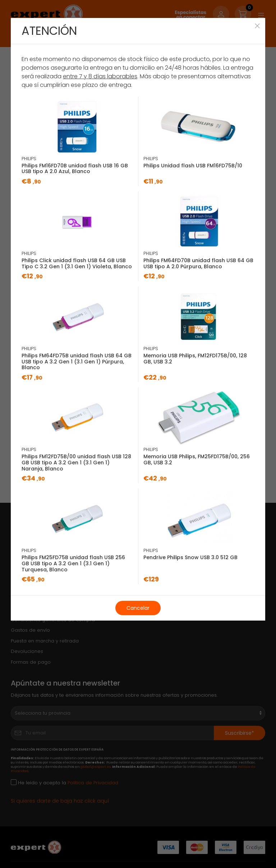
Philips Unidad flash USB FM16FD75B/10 (193, 166)
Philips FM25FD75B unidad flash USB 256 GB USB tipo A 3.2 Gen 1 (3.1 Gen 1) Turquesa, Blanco (73, 563)
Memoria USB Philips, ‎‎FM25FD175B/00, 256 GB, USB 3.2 (197, 459)
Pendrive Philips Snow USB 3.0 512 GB (190, 557)
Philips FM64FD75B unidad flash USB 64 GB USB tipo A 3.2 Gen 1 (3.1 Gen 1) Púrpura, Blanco (77, 362)
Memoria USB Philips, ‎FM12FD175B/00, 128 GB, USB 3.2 (195, 359)
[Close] (257, 26)
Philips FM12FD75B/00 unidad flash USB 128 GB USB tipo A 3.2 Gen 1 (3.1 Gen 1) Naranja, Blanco (76, 463)
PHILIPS (29, 159)
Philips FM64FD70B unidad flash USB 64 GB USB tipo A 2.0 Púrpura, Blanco (198, 263)
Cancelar (138, 608)
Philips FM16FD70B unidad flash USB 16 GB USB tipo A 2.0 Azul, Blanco (75, 169)
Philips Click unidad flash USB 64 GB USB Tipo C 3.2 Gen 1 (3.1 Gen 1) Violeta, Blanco (77, 263)
